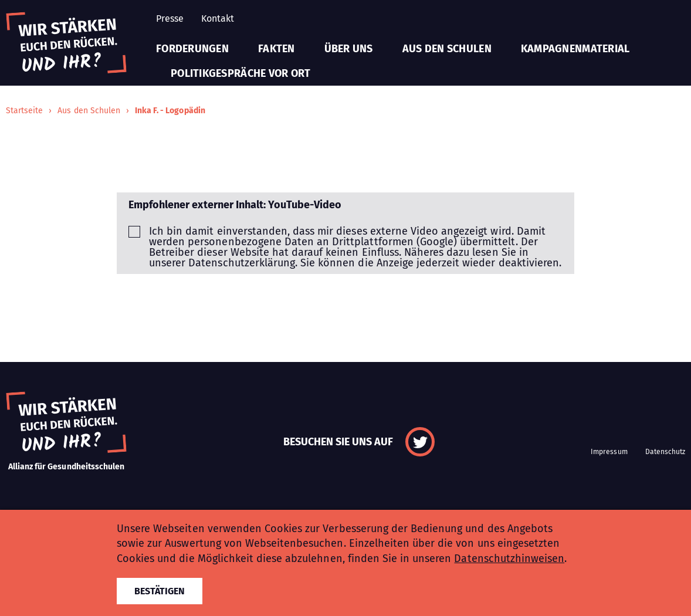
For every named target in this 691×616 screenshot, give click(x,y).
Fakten (277, 49)
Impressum (609, 452)
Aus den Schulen (447, 49)
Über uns (349, 49)
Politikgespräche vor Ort (241, 73)
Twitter (420, 442)
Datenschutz (665, 452)
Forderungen (192, 49)
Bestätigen (160, 591)
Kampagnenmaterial (575, 49)
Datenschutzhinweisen (509, 559)
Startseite (24, 111)
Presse (170, 18)
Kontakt (218, 18)
